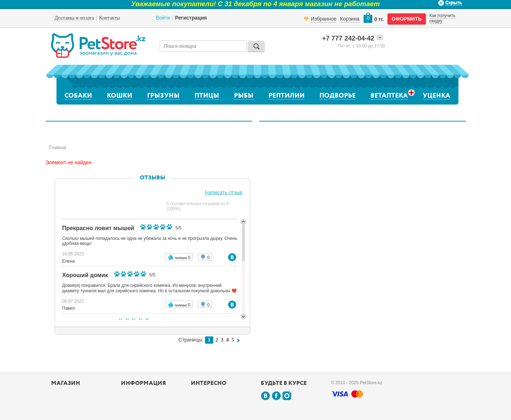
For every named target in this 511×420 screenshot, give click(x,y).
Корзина (350, 19)
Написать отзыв (224, 192)
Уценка (436, 96)
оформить (407, 19)
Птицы (207, 96)
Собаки (78, 96)
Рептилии (286, 96)
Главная (58, 147)
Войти (163, 18)
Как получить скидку (443, 18)
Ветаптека (389, 96)
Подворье (338, 96)
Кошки (120, 96)
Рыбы (244, 96)
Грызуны (163, 96)
